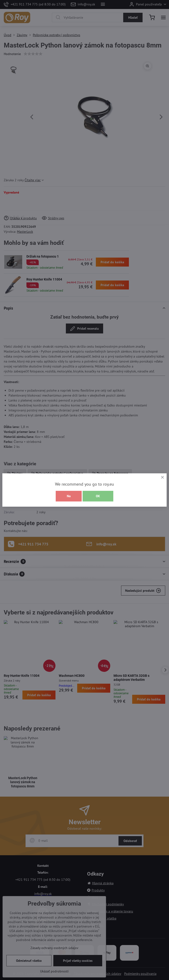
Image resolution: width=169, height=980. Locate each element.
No (69, 496)
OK (98, 496)
